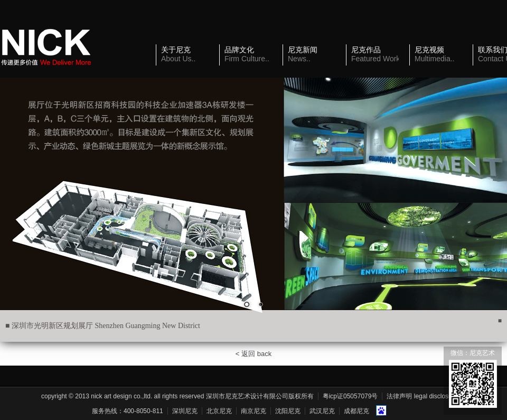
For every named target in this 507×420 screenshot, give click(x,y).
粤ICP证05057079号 (350, 396)
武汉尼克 (322, 411)
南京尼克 (253, 411)
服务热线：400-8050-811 (128, 411)
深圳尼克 (185, 411)
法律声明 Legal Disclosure (422, 396)
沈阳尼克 (288, 411)
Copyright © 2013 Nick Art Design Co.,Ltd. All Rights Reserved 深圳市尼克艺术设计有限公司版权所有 (177, 396)
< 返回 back (253, 354)
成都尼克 (356, 411)
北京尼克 (219, 411)
